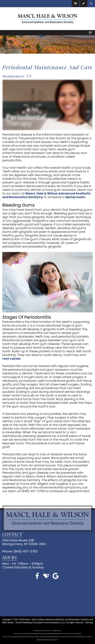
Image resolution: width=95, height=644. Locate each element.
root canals (11, 359)
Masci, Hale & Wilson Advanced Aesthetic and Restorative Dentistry (47, 195)
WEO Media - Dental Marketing (17, 623)
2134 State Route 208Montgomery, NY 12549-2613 (24, 542)
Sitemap (89, 623)
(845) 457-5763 (33, 491)
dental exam (75, 197)
